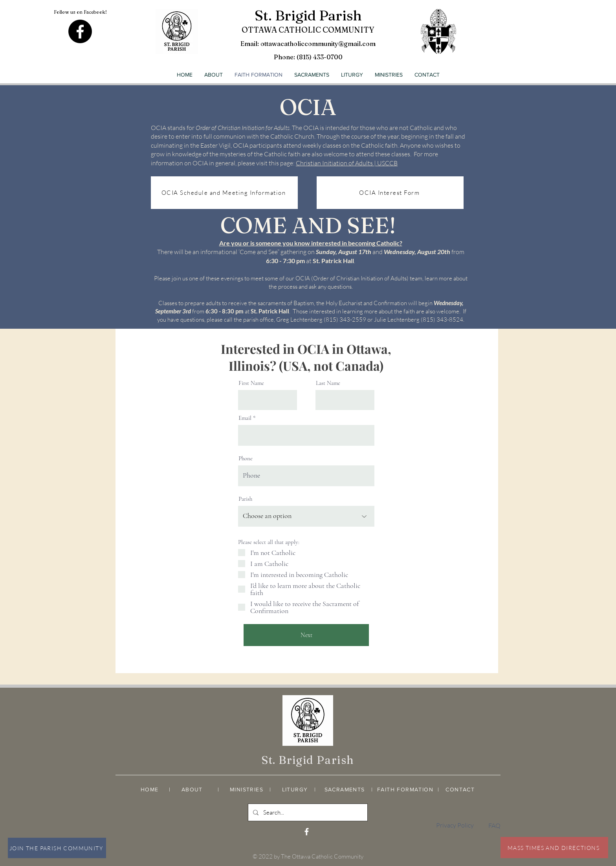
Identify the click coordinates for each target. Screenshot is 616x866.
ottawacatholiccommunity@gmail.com (318, 44)
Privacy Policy (455, 825)
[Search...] (307, 812)
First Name (251, 383)
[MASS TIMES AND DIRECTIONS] (554, 848)
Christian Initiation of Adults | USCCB (347, 163)
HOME (150, 789)
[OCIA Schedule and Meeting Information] (224, 193)
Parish (245, 499)
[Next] (306, 635)
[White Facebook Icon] (307, 832)
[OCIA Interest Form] (390, 193)
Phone (246, 459)
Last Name (328, 383)
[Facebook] (80, 31)
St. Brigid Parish (308, 15)
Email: (250, 44)
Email (245, 418)
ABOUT (192, 789)
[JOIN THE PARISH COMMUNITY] (57, 848)
